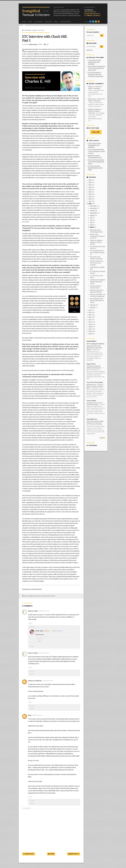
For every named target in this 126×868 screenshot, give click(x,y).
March (92, 227)
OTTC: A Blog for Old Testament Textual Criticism (96, 344)
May (91, 222)
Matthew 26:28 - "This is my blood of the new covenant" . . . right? (96, 386)
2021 (90, 192)
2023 (90, 187)
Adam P (91, 87)
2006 (90, 331)
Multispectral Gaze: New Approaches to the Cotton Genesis (94, 348)
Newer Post (74, 854)
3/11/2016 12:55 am (37, 715)
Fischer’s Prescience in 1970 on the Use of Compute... (97, 263)
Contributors (39, 22)
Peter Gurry (39, 631)
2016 (90, 204)
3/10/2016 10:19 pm (48, 681)
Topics (56, 22)
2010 (90, 322)
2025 (90, 182)
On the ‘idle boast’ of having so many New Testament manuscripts (96, 74)
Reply (30, 623)
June (92, 220)
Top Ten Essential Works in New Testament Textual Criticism (96, 151)
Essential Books (66, 22)
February (93, 305)
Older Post (29, 854)
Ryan (30, 715)
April (92, 225)
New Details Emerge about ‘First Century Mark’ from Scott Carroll (97, 68)
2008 (90, 327)
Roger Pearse (91, 364)
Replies (33, 627)
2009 (90, 324)
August (92, 215)
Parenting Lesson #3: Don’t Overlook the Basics (95, 404)
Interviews (38, 596)
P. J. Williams (88, 15)
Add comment (27, 808)
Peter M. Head (89, 12)
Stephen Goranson (94, 109)
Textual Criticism (36, 13)
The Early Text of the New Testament (68, 59)
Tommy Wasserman (91, 14)
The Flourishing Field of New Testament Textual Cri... (97, 252)
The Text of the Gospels (95, 382)
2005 (90, 334)
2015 (90, 310)
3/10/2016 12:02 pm (44, 653)
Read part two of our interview (32, 589)
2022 (90, 189)
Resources (48, 22)
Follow (96, 132)
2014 (90, 312)
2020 (90, 194)
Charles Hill (31, 596)
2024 (90, 185)
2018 (90, 199)
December (94, 206)
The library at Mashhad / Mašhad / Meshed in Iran (94, 367)
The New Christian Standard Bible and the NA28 (95, 168)
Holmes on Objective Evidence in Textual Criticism (96, 242)
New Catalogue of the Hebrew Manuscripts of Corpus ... (97, 300)
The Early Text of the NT (48, 596)
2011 (90, 320)
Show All (102, 438)
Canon (26, 596)
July (91, 218)
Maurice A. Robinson (35, 681)
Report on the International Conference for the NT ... (97, 236)
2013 (90, 315)
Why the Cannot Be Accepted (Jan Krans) (96, 162)
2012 (90, 317)
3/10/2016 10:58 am (57, 631)
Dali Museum (56, 117)
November (94, 208)
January (93, 307)
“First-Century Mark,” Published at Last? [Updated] (95, 62)
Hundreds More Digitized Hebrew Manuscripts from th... (97, 282)
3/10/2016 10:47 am (44, 611)
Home (24, 22)
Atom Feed (90, 50)
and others (97, 15)
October (93, 211)
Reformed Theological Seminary (55, 66)
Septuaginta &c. (92, 419)
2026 (90, 180)
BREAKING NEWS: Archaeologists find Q (95, 157)
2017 (90, 201)
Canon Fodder (91, 401)
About (30, 22)
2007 (90, 329)
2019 (90, 197)
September (94, 213)
